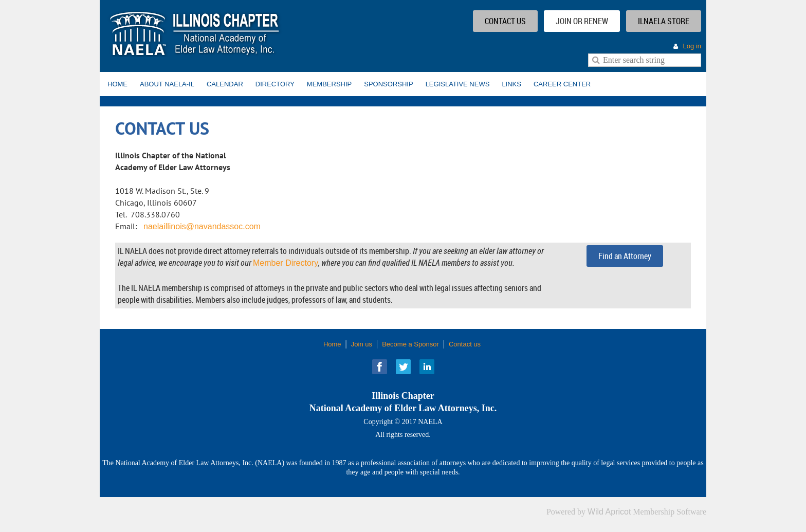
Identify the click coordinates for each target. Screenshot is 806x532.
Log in (692, 46)
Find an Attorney (625, 256)
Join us (362, 344)
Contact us (465, 344)
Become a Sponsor (410, 344)
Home (332, 344)
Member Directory (286, 263)
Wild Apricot (609, 512)
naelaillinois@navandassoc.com (202, 226)
